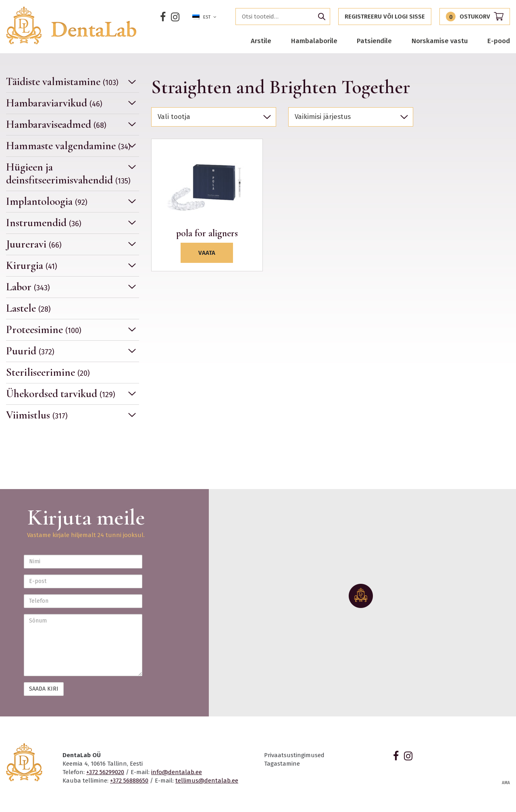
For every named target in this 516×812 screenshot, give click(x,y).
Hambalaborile (314, 41)
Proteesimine (44, 330)
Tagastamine (282, 764)
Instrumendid (44, 223)
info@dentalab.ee (177, 772)
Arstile (261, 41)
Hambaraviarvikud (54, 103)
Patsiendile (374, 41)
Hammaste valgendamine (68, 146)
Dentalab (72, 25)
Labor (28, 287)
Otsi (322, 17)
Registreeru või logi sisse (385, 17)
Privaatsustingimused (294, 755)
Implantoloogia (47, 201)
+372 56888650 (129, 781)
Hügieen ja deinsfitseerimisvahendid (68, 174)
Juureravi (34, 244)
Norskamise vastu (440, 41)
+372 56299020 (105, 772)
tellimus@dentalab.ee (207, 781)
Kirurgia (32, 265)
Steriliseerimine (48, 372)
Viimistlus (37, 415)
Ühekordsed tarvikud (61, 394)
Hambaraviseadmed (56, 124)
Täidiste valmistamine (62, 82)
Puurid (30, 351)
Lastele (28, 308)
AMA (506, 783)
